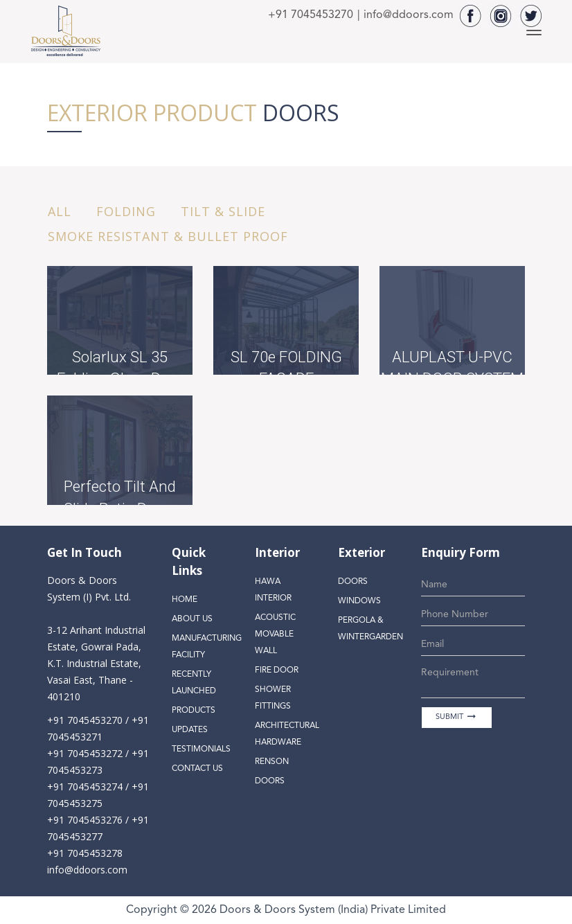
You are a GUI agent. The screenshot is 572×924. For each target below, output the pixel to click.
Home (185, 600)
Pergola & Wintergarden (370, 629)
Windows (359, 601)
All (60, 211)
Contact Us (197, 769)
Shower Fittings (273, 698)
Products (194, 711)
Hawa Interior (273, 590)
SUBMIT (457, 717)
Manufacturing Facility (205, 647)
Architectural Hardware (287, 734)
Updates (190, 730)
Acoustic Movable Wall (275, 634)
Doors (270, 781)
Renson (272, 762)
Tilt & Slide (223, 211)
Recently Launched (194, 683)
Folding (126, 211)
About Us (192, 619)
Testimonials (201, 749)
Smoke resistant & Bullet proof (168, 236)
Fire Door (277, 670)
